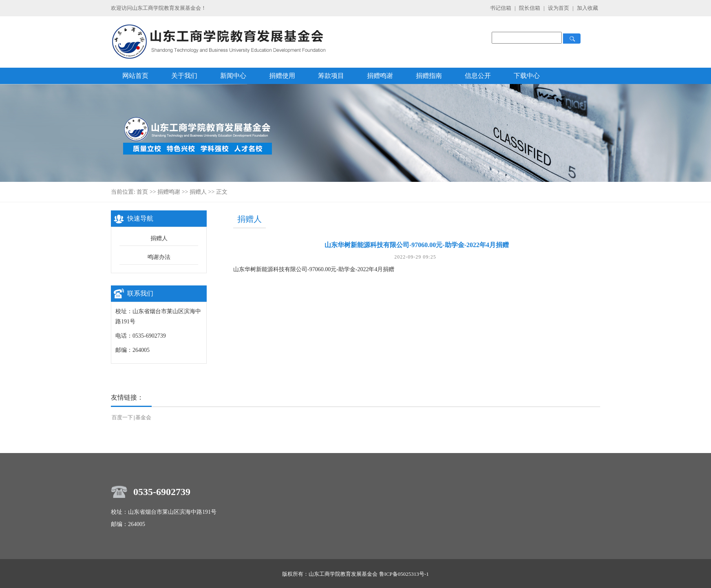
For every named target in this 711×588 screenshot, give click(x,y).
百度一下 (122, 417)
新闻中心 (233, 76)
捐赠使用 (282, 76)
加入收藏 (587, 8)
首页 (142, 192)
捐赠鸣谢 (380, 76)
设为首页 (559, 8)
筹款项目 (331, 76)
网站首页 (135, 76)
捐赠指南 (429, 76)
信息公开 (478, 76)
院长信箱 (530, 8)
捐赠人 (198, 192)
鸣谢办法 (159, 257)
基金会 (143, 417)
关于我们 (184, 76)
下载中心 (527, 76)
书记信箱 (501, 8)
